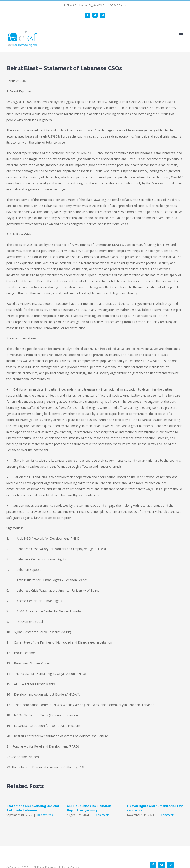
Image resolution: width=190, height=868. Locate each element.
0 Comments (45, 815)
